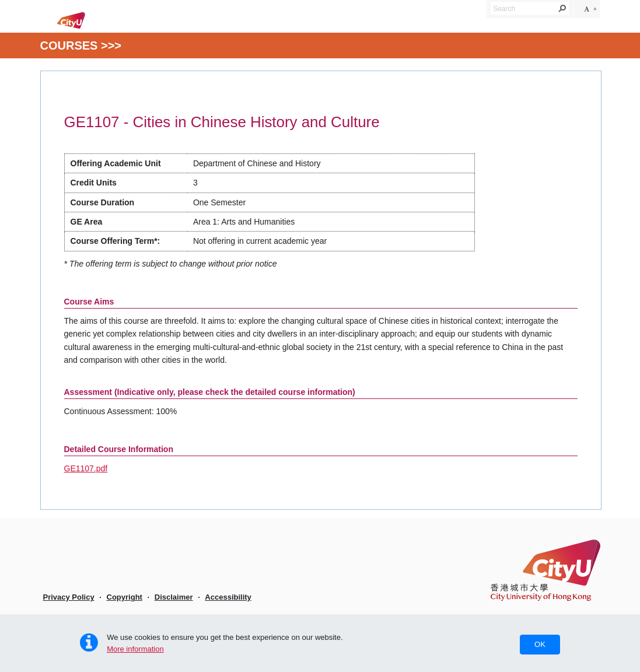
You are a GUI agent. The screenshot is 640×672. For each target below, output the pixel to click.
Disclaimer (174, 597)
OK (540, 644)
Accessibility (228, 597)
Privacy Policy (69, 597)
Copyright (125, 597)
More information (135, 649)
